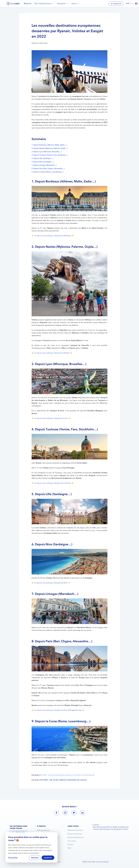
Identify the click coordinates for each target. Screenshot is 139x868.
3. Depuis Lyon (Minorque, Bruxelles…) (47, 152)
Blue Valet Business (44, 4)
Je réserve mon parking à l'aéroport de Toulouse (53, 483)
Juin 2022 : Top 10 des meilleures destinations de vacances (63, 780)
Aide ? (130, 4)
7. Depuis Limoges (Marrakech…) (44, 165)
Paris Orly (78, 710)
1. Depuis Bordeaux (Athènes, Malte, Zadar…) (49, 145)
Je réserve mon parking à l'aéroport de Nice (51, 583)
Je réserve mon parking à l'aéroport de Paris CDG (53, 710)
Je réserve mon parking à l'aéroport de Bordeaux (53, 236)
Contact (71, 845)
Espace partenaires (75, 834)
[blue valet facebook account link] (56, 813)
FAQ (69, 848)
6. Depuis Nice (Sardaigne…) (43, 162)
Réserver (28, 3)
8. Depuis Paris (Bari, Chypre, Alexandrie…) (48, 168)
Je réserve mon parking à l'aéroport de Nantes (52, 353)
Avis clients (72, 841)
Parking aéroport (43, 830)
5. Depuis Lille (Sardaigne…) (42, 158)
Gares (75, 4)
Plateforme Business (75, 830)
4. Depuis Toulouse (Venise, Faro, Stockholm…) (50, 155)
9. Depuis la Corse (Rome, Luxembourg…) (48, 172)
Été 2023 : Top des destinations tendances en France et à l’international (67, 775)
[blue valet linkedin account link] (83, 813)
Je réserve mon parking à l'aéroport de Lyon (51, 418)
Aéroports (63, 4)
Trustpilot (96, 825)
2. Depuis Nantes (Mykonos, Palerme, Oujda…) (50, 148)
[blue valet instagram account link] (65, 813)
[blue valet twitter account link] (74, 813)
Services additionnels (76, 837)
